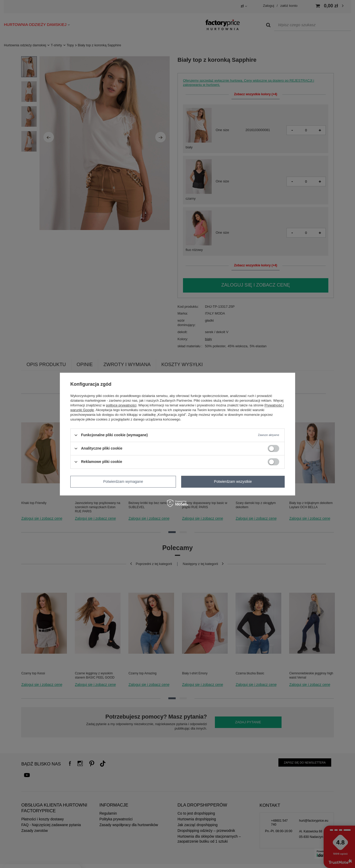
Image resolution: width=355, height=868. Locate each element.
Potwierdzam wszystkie (233, 481)
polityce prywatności (121, 405)
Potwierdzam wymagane (123, 481)
